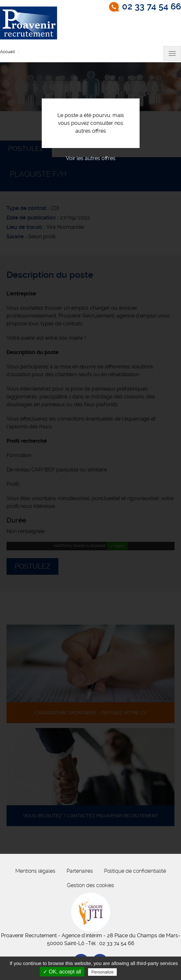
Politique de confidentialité (135, 871)
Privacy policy (134, 972)
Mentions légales (35, 871)
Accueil (7, 52)
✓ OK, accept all (62, 972)
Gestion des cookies (90, 885)
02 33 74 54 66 (151, 7)
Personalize (102, 972)
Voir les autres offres (91, 158)
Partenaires (80, 871)
